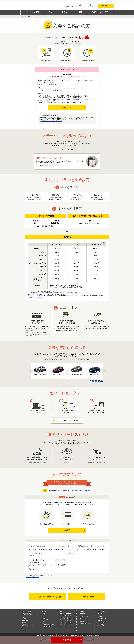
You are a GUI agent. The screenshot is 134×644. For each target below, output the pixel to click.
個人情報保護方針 (62, 635)
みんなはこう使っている (66, 621)
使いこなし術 (101, 624)
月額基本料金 (25, 621)
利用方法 (65, 12)
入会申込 (67, 530)
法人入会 (91, 7)
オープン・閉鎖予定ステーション (30, 615)
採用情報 (97, 635)
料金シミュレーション (27, 626)
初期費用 (24, 619)
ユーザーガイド (84, 619)
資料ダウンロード (102, 618)
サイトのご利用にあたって (48, 635)
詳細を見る (72, 553)
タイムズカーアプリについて (45, 165)
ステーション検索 (32, 12)
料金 (50, 12)
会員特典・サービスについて (97, 462)
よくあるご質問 (69, 7)
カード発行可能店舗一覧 (36, 553)
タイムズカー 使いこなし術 (48, 597)
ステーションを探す (68, 150)
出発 (44, 616)
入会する (72, 640)
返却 (44, 621)
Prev (31, 371)
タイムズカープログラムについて (38, 462)
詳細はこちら (54, 291)
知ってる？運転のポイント (67, 624)
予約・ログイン (107, 6)
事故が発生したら (47, 627)
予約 (44, 615)
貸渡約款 (82, 621)
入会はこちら (67, 108)
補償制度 (24, 624)
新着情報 (82, 611)
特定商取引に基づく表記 (86, 623)
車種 (80, 12)
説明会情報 (83, 614)
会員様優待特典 (64, 617)
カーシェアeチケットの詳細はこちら (49, 84)
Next (103, 371)
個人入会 (81, 7)
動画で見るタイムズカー (66, 622)
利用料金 (24, 622)
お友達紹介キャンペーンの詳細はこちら (51, 121)
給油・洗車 (45, 620)
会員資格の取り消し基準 (48, 625)
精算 (44, 623)
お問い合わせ (89, 635)
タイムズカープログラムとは (67, 619)
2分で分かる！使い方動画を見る (67, 420)
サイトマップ (36, 635)
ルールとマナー (90, 597)
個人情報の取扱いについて (76, 635)
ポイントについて (67, 462)
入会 (44, 613)
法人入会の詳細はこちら (99, 199)
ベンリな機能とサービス (66, 616)
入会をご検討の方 (102, 611)
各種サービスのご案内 (100, 12)
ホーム (22, 16)
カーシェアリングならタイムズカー (34, 5)
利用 (44, 618)
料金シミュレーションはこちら (37, 297)
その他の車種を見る (97, 381)
